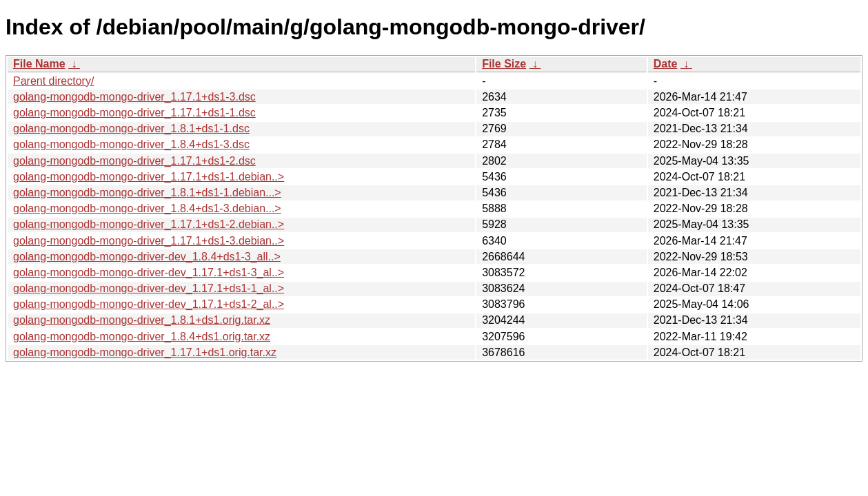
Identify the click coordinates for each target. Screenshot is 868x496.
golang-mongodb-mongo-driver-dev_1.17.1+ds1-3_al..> (149, 272)
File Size (504, 64)
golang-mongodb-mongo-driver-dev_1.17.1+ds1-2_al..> (149, 304)
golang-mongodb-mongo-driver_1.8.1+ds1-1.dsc (131, 128)
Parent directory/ (53, 81)
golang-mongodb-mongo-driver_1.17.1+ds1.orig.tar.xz (145, 352)
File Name (39, 64)
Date (666, 64)
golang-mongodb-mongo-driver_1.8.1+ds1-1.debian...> (147, 193)
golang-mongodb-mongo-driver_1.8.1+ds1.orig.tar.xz (142, 320)
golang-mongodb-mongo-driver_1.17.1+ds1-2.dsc (134, 161)
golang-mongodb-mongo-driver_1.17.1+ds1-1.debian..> (149, 177)
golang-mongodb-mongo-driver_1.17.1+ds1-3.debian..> (149, 241)
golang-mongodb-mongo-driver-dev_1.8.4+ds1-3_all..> (147, 257)
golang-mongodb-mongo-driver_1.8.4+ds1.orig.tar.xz (142, 337)
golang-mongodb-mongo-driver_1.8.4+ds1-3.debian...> (147, 208)
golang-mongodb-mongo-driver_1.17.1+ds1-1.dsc (134, 113)
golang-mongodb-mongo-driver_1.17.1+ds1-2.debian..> (149, 224)
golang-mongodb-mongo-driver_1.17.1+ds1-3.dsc (134, 97)
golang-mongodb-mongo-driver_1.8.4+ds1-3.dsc (131, 144)
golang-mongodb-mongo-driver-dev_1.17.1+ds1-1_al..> (149, 288)
